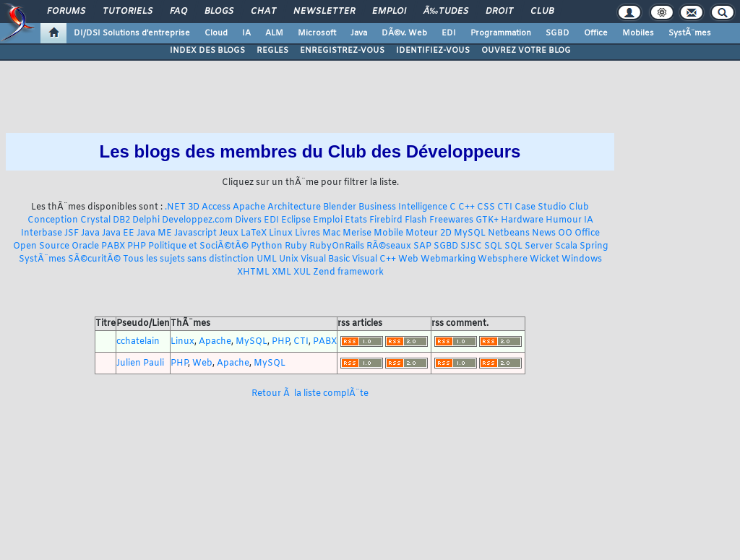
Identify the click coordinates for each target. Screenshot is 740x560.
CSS (486, 207)
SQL (493, 246)
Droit (499, 12)
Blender (340, 207)
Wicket (545, 259)
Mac (331, 233)
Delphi (146, 220)
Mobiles (638, 33)
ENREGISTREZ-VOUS (342, 51)
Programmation (501, 33)
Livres (307, 233)
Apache (249, 207)
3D (194, 207)
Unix (289, 259)
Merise (357, 233)
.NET (175, 207)
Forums (66, 12)
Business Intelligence (403, 207)
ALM (274, 33)
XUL (302, 272)
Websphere (503, 259)
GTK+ (487, 220)
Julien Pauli (140, 363)
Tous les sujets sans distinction (189, 259)
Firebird (386, 220)
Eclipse (296, 220)
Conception (53, 220)
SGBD (558, 33)
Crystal (95, 220)
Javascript (195, 233)
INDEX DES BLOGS (207, 51)
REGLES (272, 51)
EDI (449, 33)
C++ (466, 207)
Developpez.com (197, 220)
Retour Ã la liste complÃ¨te (310, 394)
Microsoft (317, 33)
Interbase (42, 233)
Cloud (216, 33)
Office (596, 33)
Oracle (85, 246)
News (544, 233)
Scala (566, 246)
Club (542, 12)
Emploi (389, 12)
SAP (422, 246)
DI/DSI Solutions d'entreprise (132, 33)
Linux (281, 233)
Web (408, 259)
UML (267, 259)
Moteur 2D (429, 233)
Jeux (229, 233)
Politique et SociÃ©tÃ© (198, 246)
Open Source (41, 246)
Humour (564, 220)
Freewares (451, 220)
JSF (72, 233)
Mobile (388, 233)
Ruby (296, 246)
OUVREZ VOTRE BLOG (526, 51)
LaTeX (254, 233)
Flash (416, 220)
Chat (263, 12)
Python (267, 246)
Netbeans (509, 233)
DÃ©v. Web (404, 33)
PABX (113, 246)
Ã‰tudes (446, 12)
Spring (594, 246)
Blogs (219, 12)
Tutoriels (128, 12)
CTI (505, 207)
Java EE (118, 233)
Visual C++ (374, 259)
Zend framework (348, 272)
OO (565, 233)
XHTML (253, 272)
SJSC (471, 246)
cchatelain (138, 342)
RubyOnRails (337, 246)
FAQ (178, 12)
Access (216, 207)
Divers (248, 220)
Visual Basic (325, 259)
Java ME (154, 233)
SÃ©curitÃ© (94, 259)
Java (359, 33)
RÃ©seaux (389, 246)
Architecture (294, 207)
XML (281, 272)
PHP (137, 246)
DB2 (121, 220)
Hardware (522, 220)
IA (246, 33)
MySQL (470, 233)
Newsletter (324, 12)
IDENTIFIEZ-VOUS (433, 51)
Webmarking (448, 259)
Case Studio (541, 207)
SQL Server (529, 246)
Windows (582, 259)
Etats (356, 220)
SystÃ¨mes (690, 33)
